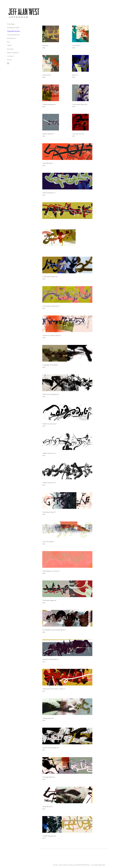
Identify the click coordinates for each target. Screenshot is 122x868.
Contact (10, 56)
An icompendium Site (98, 865)
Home (10, 60)
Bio (8, 42)
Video (9, 45)
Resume (10, 49)
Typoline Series (13, 31)
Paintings (11, 24)
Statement (11, 38)
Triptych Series (13, 35)
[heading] (9, 9)
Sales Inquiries (13, 53)
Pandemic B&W (13, 28)
